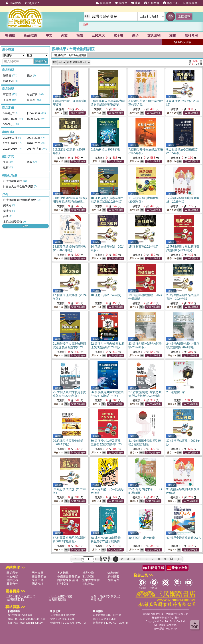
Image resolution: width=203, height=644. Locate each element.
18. (106, 295)
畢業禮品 (96, 600)
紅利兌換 (152, 3)
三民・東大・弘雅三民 (21, 596)
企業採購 (13, 3)
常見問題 (88, 576)
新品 (31, 35)
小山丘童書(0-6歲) (60, 596)
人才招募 (63, 573)
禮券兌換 (88, 573)
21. (70, 347)
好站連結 (88, 584)
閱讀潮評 (38, 584)
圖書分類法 (39, 576)
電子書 (118, 35)
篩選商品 (41, 61)
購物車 (121, 3)
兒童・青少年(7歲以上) (105, 596)
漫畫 (172, 35)
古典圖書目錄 (57, 600)
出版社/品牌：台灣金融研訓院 (70, 55)
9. (70, 202)
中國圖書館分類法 (69, 576)
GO (171, 16)
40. (183, 538)
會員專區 (103, 3)
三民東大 (98, 35)
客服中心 (171, 3)
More (25, 226)
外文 (64, 35)
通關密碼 (12, 580)
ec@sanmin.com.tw (31, 623)
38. (107, 541)
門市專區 (38, 573)
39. (142, 538)
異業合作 (12, 584)
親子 (135, 35)
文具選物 (154, 35)
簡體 (80, 35)
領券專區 (190, 3)
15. (143, 247)
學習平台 (38, 580)
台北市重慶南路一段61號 (107, 615)
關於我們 (12, 573)
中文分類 (12, 576)
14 (171, 559)
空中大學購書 (91, 580)
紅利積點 (113, 573)
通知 (136, 3)
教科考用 (191, 35)
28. (176, 392)
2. (108, 105)
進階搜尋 (184, 16)
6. (105, 150)
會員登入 (32, 3)
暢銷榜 (10, 35)
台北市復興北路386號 (20, 615)
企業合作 (113, 580)
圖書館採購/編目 (68, 580)
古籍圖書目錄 (15, 600)
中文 (49, 35)
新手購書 (113, 576)
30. (108, 444)
